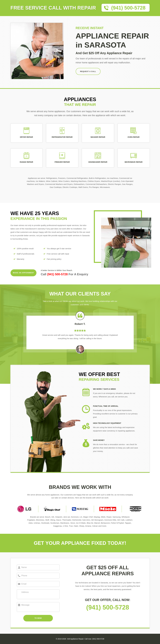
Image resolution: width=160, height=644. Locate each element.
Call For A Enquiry (65, 274)
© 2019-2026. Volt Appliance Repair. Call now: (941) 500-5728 (80, 639)
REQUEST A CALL (88, 71)
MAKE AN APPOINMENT (23, 273)
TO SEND (38, 618)
